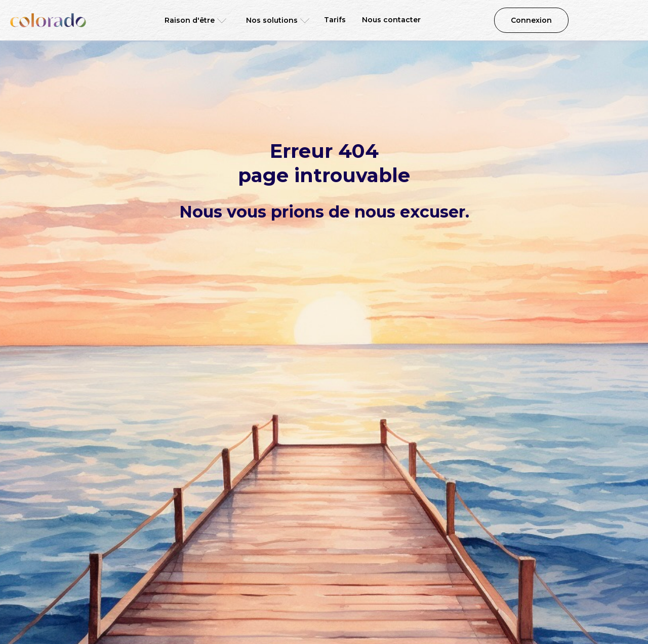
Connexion (531, 20)
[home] (48, 20)
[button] (192, 20)
